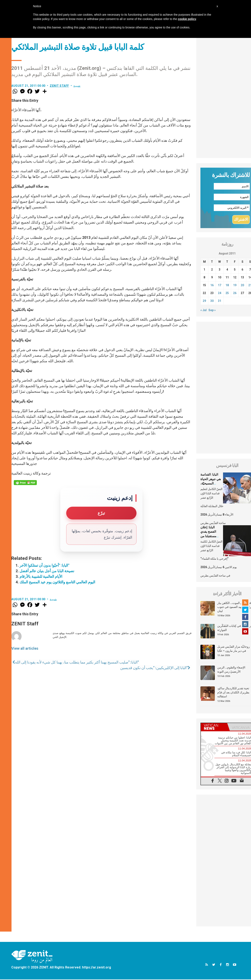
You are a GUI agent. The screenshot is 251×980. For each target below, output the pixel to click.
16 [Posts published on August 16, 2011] (212, 286)
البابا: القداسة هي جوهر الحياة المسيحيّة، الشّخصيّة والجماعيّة (211, 484)
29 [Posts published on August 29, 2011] (204, 301)
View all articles (25, 648)
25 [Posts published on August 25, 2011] (227, 293)
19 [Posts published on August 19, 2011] (235, 286)
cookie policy (187, 19)
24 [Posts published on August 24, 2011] (220, 293)
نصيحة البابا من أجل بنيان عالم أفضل (47, 571)
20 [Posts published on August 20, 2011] (242, 286)
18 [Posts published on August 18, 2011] (227, 286)
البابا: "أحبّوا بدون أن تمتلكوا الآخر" (44, 565)
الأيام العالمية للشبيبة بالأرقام (41, 576)
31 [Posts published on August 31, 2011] (220, 301)
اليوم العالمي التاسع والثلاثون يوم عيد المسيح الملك (57, 582)
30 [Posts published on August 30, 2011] (212, 301)
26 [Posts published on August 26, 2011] (235, 293)
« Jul (204, 311)
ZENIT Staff (59, 86)
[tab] (214, 727)
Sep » (212, 311)
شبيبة (77, 86)
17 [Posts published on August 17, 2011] (220, 286)
